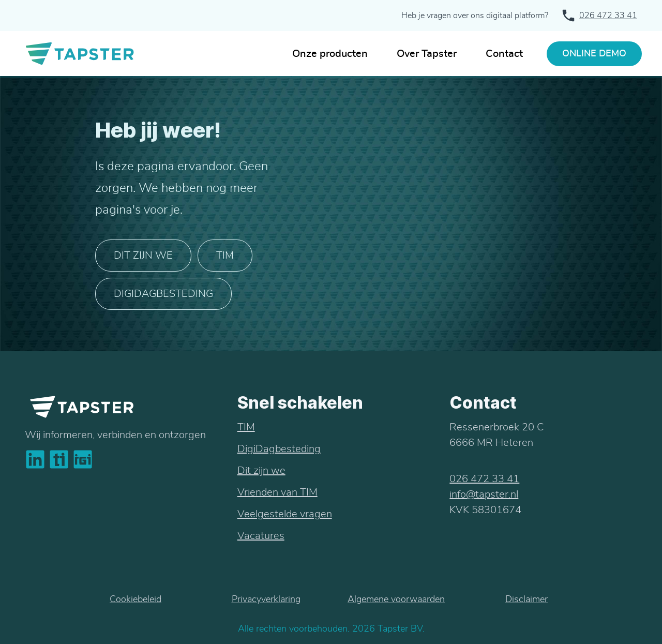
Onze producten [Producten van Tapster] (330, 54)
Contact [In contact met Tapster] (504, 54)
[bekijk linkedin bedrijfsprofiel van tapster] (35, 459)
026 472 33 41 (608, 16)
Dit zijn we (143, 256)
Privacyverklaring (266, 600)
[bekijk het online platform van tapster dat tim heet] (59, 459)
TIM (225, 256)
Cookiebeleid (136, 600)
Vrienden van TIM (277, 492)
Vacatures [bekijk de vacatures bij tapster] (261, 536)
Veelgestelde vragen (285, 514)
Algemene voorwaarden (396, 600)
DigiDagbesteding (279, 449)
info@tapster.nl (484, 495)
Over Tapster (427, 54)
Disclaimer (526, 600)
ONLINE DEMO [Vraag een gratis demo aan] (594, 54)
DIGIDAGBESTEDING (163, 294)
